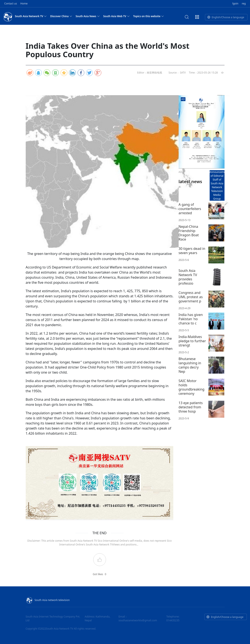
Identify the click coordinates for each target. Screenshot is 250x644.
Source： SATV (177, 73)
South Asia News (88, 16)
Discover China (61, 16)
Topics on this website (149, 16)
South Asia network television (48, 600)
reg (244, 3)
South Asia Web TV (117, 16)
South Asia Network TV (31, 16)
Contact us (11, 3)
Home (24, 3)
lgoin (235, 3)
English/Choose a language (226, 17)
